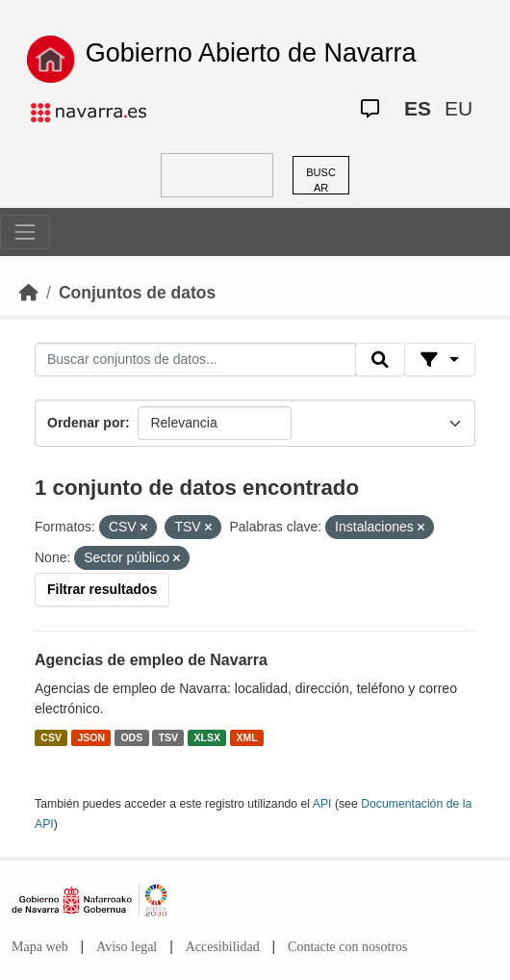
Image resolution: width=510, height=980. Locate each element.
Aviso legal (127, 947)
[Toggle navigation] (25, 232)
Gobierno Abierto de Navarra (251, 53)
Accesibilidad (223, 947)
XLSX (207, 737)
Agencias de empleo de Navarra (151, 660)
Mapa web (40, 947)
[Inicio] (29, 293)
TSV (168, 737)
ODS (131, 737)
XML (247, 737)
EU (459, 108)
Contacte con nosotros (347, 947)
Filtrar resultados (102, 589)
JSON (91, 737)
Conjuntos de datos (137, 293)
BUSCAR (321, 181)
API (322, 804)
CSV (51, 737)
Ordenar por (86, 423)
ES (418, 108)
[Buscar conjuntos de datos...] (195, 360)
